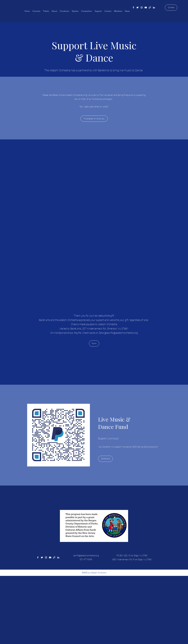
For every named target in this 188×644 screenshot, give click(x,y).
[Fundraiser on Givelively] (94, 119)
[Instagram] (142, 7)
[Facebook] (133, 7)
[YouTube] (146, 7)
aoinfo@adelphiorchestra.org (122, 333)
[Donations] (105, 459)
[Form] (94, 343)
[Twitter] (138, 7)
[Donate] (171, 8)
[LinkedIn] (154, 7)
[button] (36, 11)
